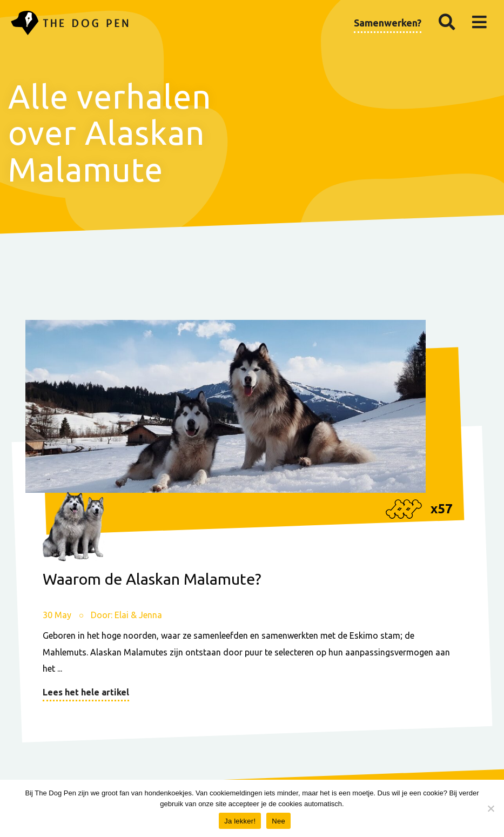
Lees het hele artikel (86, 692)
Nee (278, 821)
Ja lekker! (240, 821)
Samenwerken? (388, 23)
